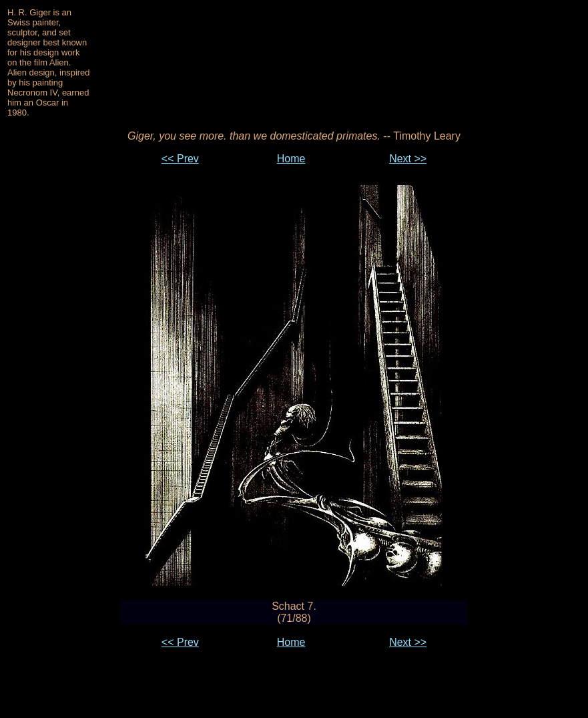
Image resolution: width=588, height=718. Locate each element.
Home (291, 159)
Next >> (408, 159)
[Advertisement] (337, 63)
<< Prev (180, 159)
